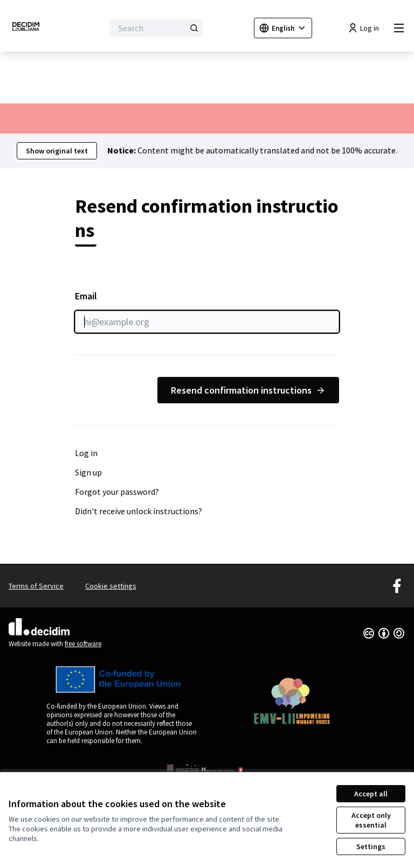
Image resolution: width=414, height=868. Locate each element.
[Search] (156, 28)
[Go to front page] (30, 28)
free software (83, 644)
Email (207, 311)
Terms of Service (36, 586)
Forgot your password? (117, 492)
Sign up (88, 472)
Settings (371, 846)
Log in (86, 453)
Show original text (57, 151)
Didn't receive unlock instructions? (139, 511)
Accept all (371, 794)
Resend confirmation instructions (248, 390)
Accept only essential (371, 820)
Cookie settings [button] (111, 586)
